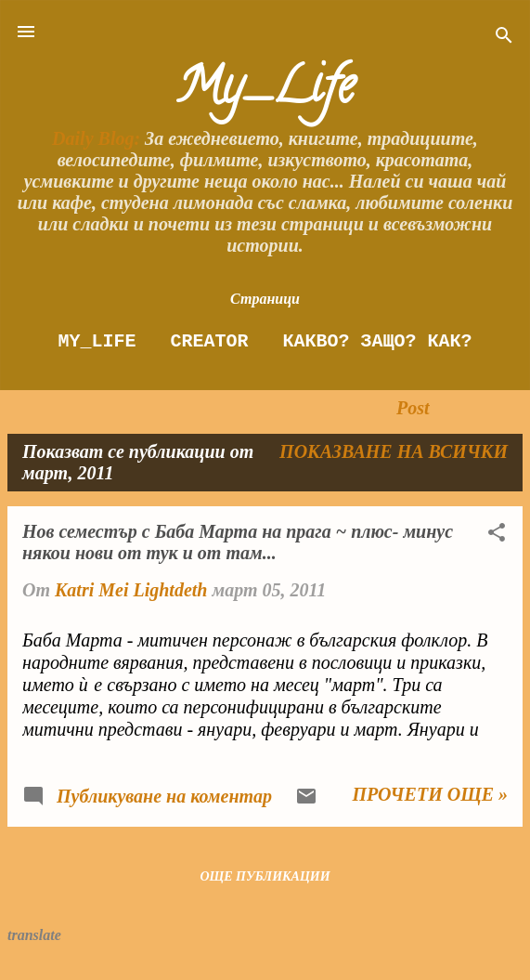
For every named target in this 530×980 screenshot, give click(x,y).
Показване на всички (394, 451)
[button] (497, 535)
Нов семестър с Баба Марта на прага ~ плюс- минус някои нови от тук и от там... (238, 542)
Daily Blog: (96, 138)
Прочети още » (430, 794)
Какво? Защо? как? (377, 341)
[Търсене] (504, 38)
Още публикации (265, 876)
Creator (209, 341)
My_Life (265, 91)
